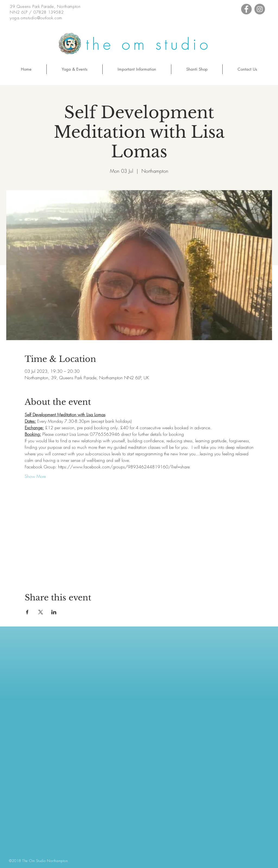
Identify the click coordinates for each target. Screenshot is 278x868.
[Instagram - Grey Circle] (260, 9)
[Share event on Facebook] (27, 612)
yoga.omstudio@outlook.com (36, 18)
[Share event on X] (41, 612)
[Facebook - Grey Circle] (246, 9)
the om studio (148, 44)
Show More (35, 476)
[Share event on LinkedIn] (54, 612)
